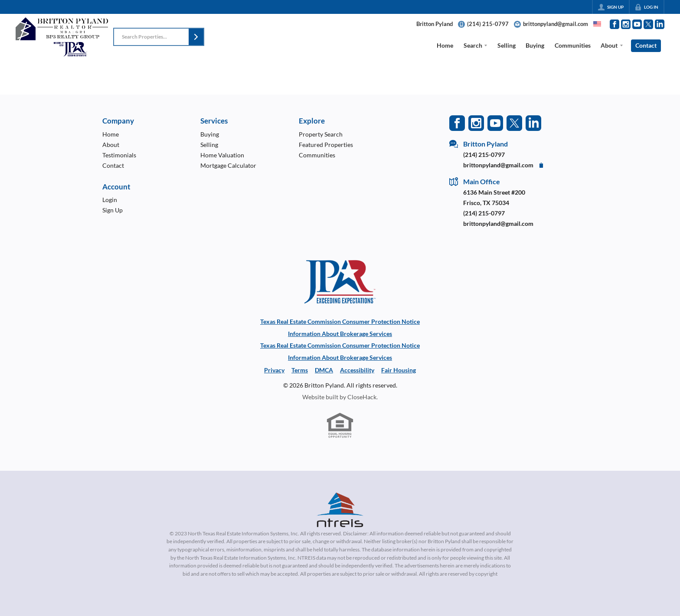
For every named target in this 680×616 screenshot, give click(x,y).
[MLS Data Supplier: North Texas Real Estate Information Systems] (340, 510)
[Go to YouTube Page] (637, 24)
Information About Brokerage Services (340, 334)
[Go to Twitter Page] (648, 24)
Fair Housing (399, 370)
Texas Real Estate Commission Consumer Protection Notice (340, 321)
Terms (300, 370)
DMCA (324, 370)
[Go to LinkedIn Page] (660, 24)
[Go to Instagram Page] (626, 24)
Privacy (274, 370)
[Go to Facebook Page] (615, 24)
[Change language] (597, 24)
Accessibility (357, 370)
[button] (196, 37)
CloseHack (362, 397)
